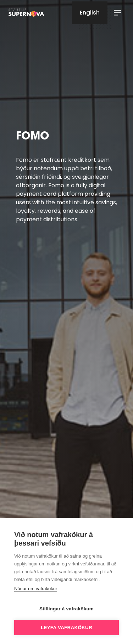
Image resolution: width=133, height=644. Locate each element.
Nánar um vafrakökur (36, 589)
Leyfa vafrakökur (66, 628)
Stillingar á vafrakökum (66, 609)
